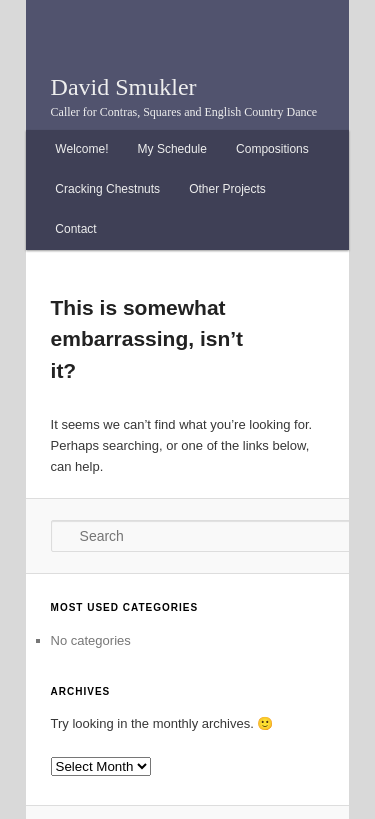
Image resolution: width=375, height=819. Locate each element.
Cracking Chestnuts (107, 189)
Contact (75, 229)
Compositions (272, 149)
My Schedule (172, 149)
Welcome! (81, 149)
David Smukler (124, 87)
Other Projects (227, 189)
